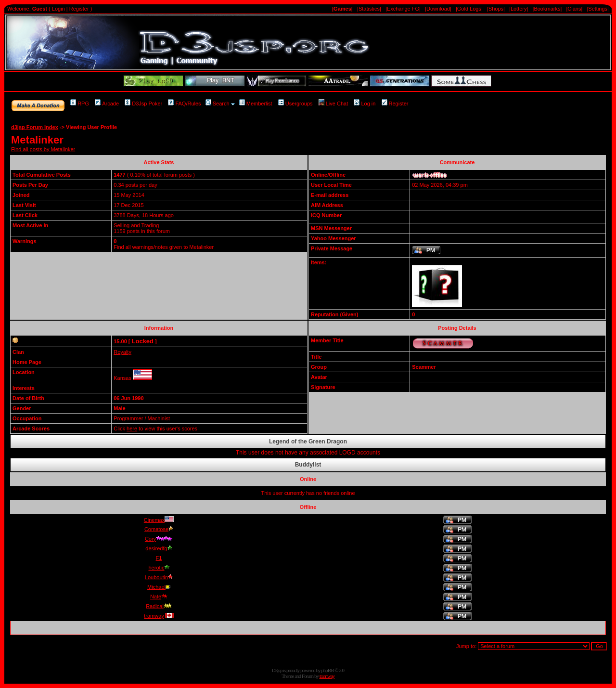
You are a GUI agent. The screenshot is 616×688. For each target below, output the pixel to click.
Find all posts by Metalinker (43, 149)
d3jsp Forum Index (35, 127)
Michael (159, 587)
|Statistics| (369, 9)
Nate (159, 597)
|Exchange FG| (403, 9)
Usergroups (295, 104)
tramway (159, 616)
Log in (365, 104)
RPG (80, 104)
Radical (159, 606)
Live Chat (333, 104)
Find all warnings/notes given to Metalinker (164, 247)
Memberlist (256, 104)
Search (218, 104)
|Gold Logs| (469, 9)
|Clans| (574, 9)
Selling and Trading (136, 225)
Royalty (122, 352)
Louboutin (159, 577)
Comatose (159, 529)
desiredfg (159, 548)
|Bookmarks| (547, 9)
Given (349, 314)
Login (58, 9)
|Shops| (496, 9)
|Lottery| (519, 9)
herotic (159, 568)
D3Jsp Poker (143, 104)
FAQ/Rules (184, 104)
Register (79, 9)
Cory (159, 539)
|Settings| (597, 9)
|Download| (438, 9)
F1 (159, 558)
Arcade (107, 104)
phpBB (327, 670)
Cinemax (159, 520)
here (132, 428)
